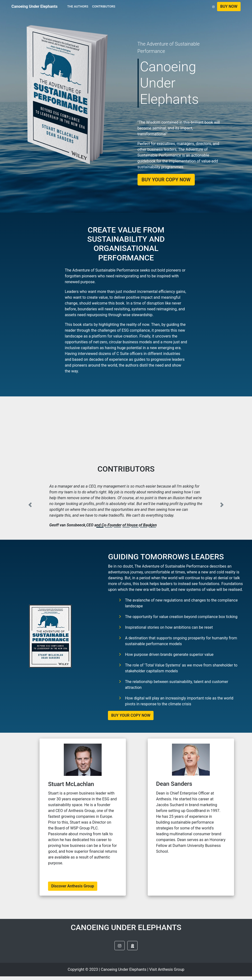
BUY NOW (229, 6)
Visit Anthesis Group (167, 969)
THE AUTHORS (78, 6)
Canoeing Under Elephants (34, 6)
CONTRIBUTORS (104, 6)
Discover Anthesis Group (73, 886)
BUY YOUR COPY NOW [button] (166, 180)
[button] (229, 7)
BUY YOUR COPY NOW (131, 715)
